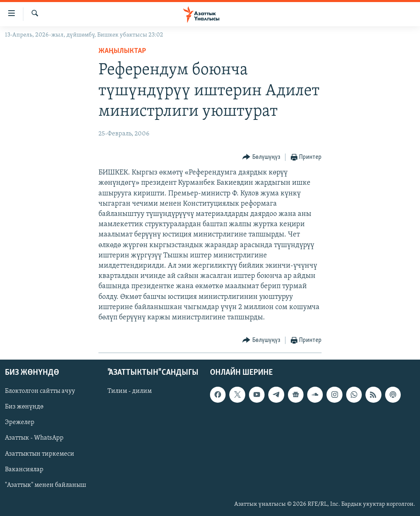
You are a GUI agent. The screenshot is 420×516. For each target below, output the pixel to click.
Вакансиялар (24, 470)
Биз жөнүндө (24, 407)
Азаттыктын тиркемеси (40, 454)
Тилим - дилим (130, 392)
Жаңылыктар (122, 51)
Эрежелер (20, 423)
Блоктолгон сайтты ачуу (40, 392)
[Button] (261, 157)
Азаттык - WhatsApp (34, 438)
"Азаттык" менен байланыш (46, 485)
